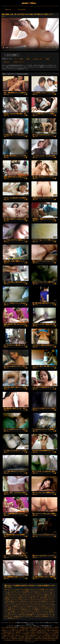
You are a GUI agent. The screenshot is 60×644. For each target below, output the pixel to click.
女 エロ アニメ (20, 605)
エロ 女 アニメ (33, 601)
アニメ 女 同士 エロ (24, 593)
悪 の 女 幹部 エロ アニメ (45, 615)
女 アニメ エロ (11, 605)
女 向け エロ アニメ (26, 608)
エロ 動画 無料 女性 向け (41, 632)
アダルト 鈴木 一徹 (12, 635)
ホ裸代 (28, 59)
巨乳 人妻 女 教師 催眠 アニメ (28, 615)
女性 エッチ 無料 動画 (19, 637)
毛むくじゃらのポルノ (33, 640)
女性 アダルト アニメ (14, 613)
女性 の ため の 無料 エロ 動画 (19, 640)
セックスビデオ (44, 640)
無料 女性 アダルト (24, 631)
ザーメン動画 (19, 59)
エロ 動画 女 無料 (24, 629)
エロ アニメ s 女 (20, 594)
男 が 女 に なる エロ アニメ (27, 616)
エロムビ (9, 631)
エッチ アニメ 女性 (47, 593)
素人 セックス (21, 635)
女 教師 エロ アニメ (27, 610)
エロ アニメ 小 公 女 (29, 600)
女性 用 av (34, 634)
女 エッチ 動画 (37, 637)
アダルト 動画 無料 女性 (7, 627)
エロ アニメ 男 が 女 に (21, 601)
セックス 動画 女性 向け (46, 627)
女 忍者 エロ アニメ (38, 608)
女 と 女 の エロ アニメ (38, 603)
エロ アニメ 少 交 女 (42, 600)
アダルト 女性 (43, 629)
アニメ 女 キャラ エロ (45, 591)
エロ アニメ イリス (31, 594)
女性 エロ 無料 (7, 634)
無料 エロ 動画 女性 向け (32, 635)
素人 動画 (9, 640)
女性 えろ (44, 631)
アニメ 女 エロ (34, 591)
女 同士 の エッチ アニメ (19, 606)
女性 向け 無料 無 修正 (44, 639)
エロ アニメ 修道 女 (43, 594)
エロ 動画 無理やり (34, 629)
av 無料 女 (4, 631)
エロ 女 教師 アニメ (43, 601)
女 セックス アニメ (44, 605)
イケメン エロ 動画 (10, 629)
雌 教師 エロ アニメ (14, 618)
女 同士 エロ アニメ (14, 608)
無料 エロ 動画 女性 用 (53, 631)
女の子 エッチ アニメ (42, 611)
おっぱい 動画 (52, 640)
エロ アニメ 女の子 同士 (40, 598)
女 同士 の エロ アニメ (34, 606)
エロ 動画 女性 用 (26, 634)
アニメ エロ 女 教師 (23, 591)
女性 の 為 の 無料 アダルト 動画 (50, 637)
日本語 (47, 59)
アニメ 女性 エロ (36, 593)
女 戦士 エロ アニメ (20, 62)
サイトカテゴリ (22, 10)
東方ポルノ (7, 62)
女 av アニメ (15, 603)
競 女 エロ (39, 616)
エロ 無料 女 (53, 635)
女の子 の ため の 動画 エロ (44, 634)
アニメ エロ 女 (12, 591)
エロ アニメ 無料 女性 (44, 635)
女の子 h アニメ (30, 611)
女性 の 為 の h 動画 (23, 639)
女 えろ (17, 629)
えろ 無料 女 (5, 632)
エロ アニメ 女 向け (30, 596)
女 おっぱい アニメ (24, 603)
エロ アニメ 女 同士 (17, 596)
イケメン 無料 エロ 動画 (28, 632)
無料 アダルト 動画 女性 (15, 632)
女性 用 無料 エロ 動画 (36, 631)
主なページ (8, 10)
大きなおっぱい (38, 59)
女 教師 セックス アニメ (41, 610)
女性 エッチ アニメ (37, 613)
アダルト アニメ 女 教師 (37, 589)
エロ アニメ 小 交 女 (17, 600)
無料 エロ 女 (15, 631)
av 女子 (4, 639)
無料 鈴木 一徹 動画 (19, 627)
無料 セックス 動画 (33, 639)
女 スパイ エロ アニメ (32, 605)
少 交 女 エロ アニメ (13, 615)
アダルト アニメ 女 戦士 (22, 589)
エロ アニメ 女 (30, 3)
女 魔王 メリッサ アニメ (18, 611)
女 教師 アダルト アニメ (14, 610)
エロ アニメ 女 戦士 (42, 596)
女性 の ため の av (16, 634)
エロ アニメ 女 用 (27, 598)
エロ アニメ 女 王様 (15, 598)
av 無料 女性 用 (29, 637)
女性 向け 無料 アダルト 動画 (32, 627)
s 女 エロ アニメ (9, 589)
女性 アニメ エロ (26, 613)
